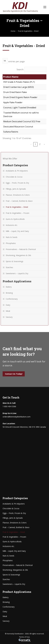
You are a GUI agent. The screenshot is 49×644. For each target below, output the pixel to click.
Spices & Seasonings (15, 261)
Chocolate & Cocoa (14, 177)
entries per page (17, 61)
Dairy (8, 305)
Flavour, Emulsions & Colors (18, 195)
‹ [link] (31, 144)
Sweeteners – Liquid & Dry (17, 273)
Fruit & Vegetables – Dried (17, 207)
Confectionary (12, 299)
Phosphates (11, 243)
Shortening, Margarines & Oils (18, 255)
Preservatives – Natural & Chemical (21, 249)
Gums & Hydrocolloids (15, 219)
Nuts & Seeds (12, 237)
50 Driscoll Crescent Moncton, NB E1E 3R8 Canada (24, 427)
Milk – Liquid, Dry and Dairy (17, 231)
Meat (8, 311)
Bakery (9, 287)
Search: (20, 69)
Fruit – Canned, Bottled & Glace (19, 201)
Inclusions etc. (12, 225)
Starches (9, 267)
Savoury (9, 317)
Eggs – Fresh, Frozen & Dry (17, 183)
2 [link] (40, 144)
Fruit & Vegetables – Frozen (18, 213)
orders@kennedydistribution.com (17, 417)
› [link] (44, 144)
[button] (44, 77)
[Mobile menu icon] (45, 7)
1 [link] (35, 144)
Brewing (9, 293)
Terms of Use (24, 637)
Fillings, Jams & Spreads (16, 189)
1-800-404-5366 (9, 406)
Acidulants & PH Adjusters (17, 171)
